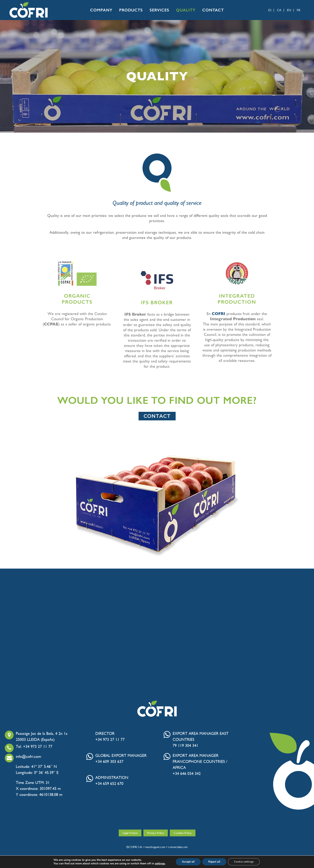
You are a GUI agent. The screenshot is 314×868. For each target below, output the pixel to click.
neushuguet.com (155, 847)
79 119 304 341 (185, 746)
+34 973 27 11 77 (110, 740)
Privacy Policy (156, 833)
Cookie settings (244, 862)
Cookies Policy (183, 833)
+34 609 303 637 (109, 762)
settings (160, 864)
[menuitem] (269, 10)
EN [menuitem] (289, 10)
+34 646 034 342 (187, 774)
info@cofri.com (28, 757)
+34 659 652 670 (109, 784)
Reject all (214, 862)
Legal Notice (130, 833)
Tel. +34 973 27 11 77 (34, 747)
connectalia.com (178, 847)
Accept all (188, 862)
